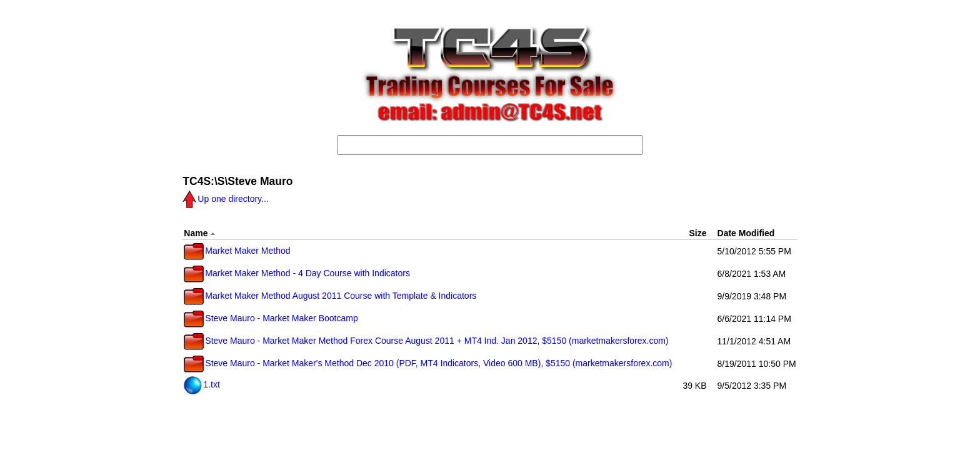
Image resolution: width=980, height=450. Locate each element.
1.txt (202, 384)
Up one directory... (225, 199)
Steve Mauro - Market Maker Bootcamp (271, 318)
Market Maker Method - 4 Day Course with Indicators (297, 273)
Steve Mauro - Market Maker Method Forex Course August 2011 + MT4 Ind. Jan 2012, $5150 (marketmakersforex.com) (426, 341)
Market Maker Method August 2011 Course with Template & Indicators (330, 296)
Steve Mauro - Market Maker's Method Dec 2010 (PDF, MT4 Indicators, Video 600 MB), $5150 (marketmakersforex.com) (428, 363)
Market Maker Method (237, 251)
